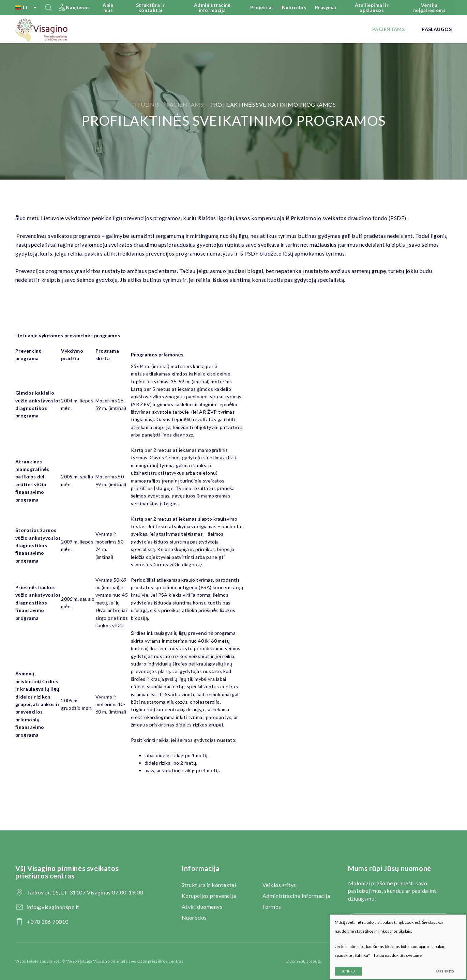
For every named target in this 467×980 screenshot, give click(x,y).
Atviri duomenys (202, 907)
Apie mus (108, 7)
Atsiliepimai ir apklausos (372, 7)
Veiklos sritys (279, 885)
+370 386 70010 (48, 922)
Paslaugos (437, 29)
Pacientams (388, 29)
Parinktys (439, 966)
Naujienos (78, 7)
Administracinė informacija (212, 7)
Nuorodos (294, 7)
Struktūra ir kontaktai (150, 7)
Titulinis (145, 104)
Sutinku (342, 966)
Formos (272, 907)
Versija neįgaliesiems (429, 7)
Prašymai (326, 7)
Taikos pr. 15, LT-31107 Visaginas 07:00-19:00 (85, 892)
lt (27, 7)
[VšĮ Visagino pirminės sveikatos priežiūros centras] (42, 29)
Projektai (262, 7)
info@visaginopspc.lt (53, 907)
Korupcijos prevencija (209, 896)
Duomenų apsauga (304, 961)
